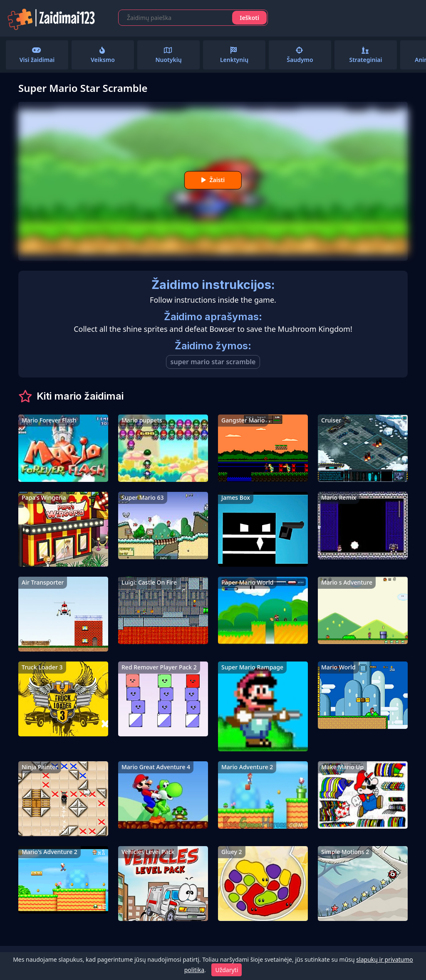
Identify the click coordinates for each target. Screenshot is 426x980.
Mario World (338, 667)
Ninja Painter (40, 767)
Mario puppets (142, 420)
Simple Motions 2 (345, 852)
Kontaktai (33, 963)
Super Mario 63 (143, 497)
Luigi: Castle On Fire (149, 582)
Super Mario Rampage (252, 667)
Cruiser (331, 420)
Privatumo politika (84, 963)
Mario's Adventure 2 (50, 852)
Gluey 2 (232, 852)
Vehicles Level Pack (148, 852)
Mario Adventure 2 (247, 767)
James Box (236, 497)
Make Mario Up (342, 767)
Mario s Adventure (347, 582)
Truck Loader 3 (42, 667)
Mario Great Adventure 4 (156, 767)
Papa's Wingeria (44, 497)
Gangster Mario (243, 420)
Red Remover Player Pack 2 (159, 667)
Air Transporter (43, 582)
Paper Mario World (247, 582)
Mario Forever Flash (49, 420)
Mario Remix (339, 497)
